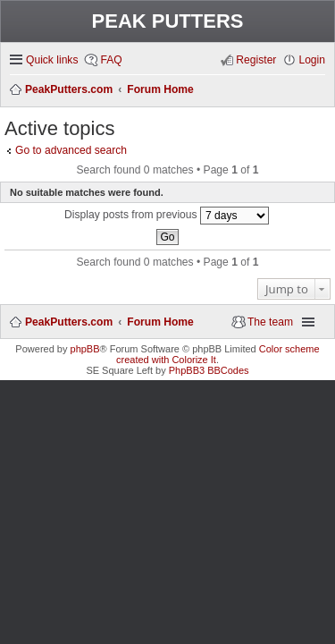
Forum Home (160, 322)
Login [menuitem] (312, 60)
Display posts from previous (167, 216)
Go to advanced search (71, 150)
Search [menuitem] (319, 90)
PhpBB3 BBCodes (209, 370)
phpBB (85, 349)
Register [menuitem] (256, 60)
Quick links (52, 60)
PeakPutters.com (69, 322)
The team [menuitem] (270, 322)
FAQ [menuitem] (111, 60)
